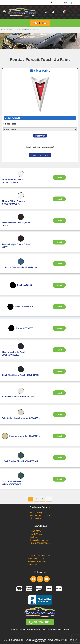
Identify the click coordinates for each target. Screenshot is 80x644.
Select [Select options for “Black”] (60, 285)
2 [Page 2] (36, 499)
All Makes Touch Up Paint (16, 30)
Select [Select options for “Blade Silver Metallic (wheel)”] (60, 393)
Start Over (40, 136)
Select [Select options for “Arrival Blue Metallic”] (60, 264)
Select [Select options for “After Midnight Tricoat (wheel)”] (60, 221)
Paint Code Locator (40, 155)
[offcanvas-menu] (4, 12)
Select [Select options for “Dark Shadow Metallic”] (60, 458)
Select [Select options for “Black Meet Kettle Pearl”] (60, 350)
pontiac (29, 30)
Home (3, 30)
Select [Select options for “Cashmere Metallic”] (60, 436)
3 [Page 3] (43, 499)
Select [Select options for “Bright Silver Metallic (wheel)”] (60, 414)
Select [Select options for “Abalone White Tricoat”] (60, 177)
